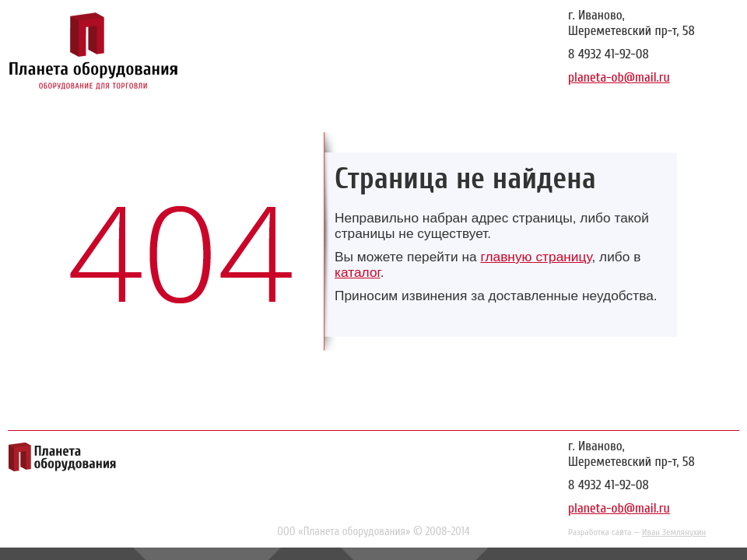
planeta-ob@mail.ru (619, 77)
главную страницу (536, 257)
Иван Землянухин (674, 532)
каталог (358, 272)
